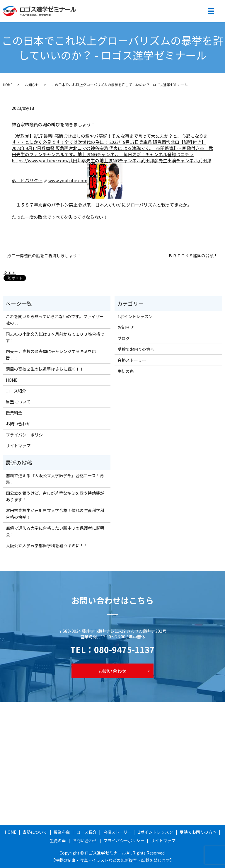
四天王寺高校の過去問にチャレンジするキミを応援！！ (51, 354)
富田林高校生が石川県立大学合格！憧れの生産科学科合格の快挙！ (55, 514)
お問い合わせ (18, 424)
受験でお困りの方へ (136, 349)
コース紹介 (16, 391)
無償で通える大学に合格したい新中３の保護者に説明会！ (55, 531)
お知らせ (32, 85)
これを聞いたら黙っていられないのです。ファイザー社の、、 (55, 320)
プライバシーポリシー (26, 435)
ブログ (124, 338)
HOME (8, 85)
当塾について (18, 402)
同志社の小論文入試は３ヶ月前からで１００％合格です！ (55, 337)
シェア (10, 272)
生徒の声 (126, 371)
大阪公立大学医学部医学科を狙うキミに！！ (47, 545)
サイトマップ (18, 446)
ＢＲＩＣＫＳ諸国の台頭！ (193, 256)
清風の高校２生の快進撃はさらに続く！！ (45, 369)
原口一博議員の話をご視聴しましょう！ (44, 256)
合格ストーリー (132, 360)
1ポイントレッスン (135, 316)
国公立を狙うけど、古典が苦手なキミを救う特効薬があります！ (55, 496)
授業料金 (14, 413)
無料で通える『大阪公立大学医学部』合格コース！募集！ (55, 479)
